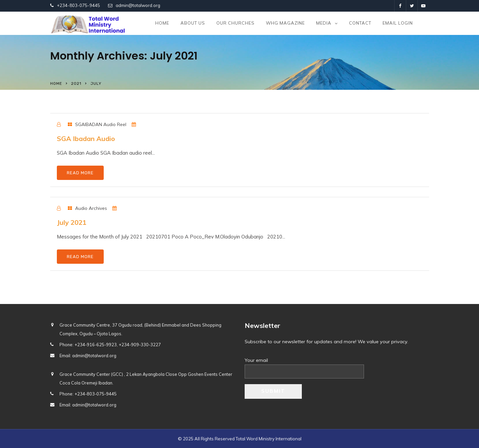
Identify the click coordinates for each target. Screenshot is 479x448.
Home (162, 23)
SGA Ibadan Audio (86, 139)
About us (193, 23)
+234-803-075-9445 (78, 5)
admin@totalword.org (138, 5)
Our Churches (236, 23)
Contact (360, 23)
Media (324, 23)
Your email (304, 366)
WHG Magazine (285, 23)
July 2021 (72, 222)
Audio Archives (91, 208)
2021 (76, 83)
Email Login (398, 23)
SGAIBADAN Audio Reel (101, 124)
